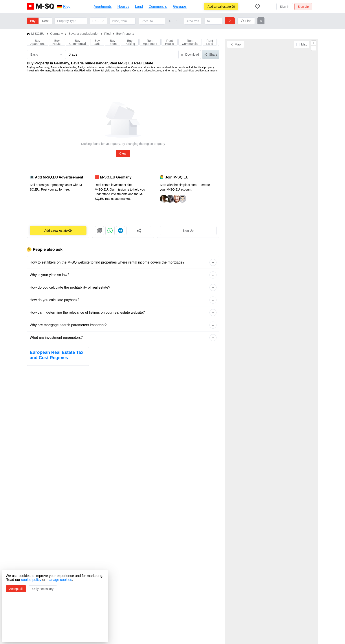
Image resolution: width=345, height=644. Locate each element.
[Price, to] (152, 21)
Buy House (57, 42)
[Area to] (213, 21)
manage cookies (59, 580)
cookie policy (31, 580)
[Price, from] (123, 21)
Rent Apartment (150, 42)
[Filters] (230, 21)
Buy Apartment (38, 42)
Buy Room (113, 42)
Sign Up (188, 231)
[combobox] (172, 21)
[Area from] (193, 21)
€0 (221, 7)
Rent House (169, 42)
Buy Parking (130, 42)
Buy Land (97, 42)
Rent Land (210, 42)
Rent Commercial (190, 42)
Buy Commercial (78, 42)
